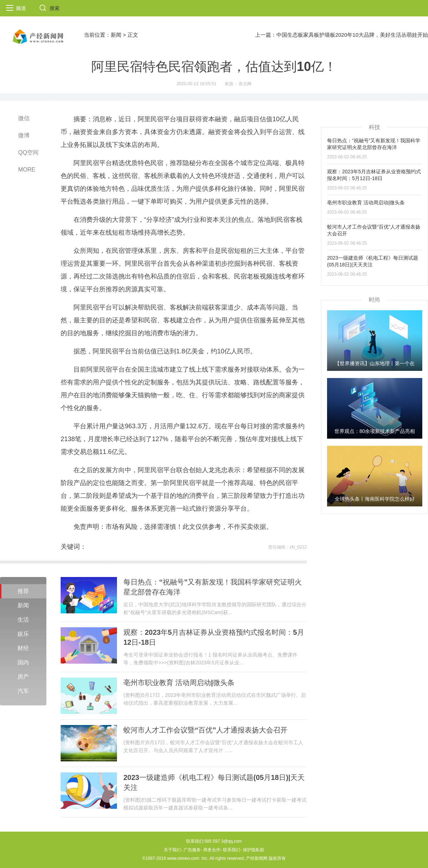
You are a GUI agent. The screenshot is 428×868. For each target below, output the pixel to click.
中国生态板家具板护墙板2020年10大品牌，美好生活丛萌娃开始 (352, 35)
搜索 (55, 8)
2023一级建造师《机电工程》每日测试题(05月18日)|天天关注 (214, 782)
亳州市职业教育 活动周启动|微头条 (179, 683)
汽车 (23, 691)
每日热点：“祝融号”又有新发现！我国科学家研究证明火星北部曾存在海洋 (213, 587)
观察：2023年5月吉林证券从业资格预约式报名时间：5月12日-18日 (214, 637)
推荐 (23, 591)
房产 (23, 677)
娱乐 (23, 634)
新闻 (116, 35)
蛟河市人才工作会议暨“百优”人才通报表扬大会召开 (205, 730)
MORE (27, 170)
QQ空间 (28, 152)
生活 (23, 620)
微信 (24, 118)
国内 (23, 662)
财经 (23, 648)
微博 (24, 135)
